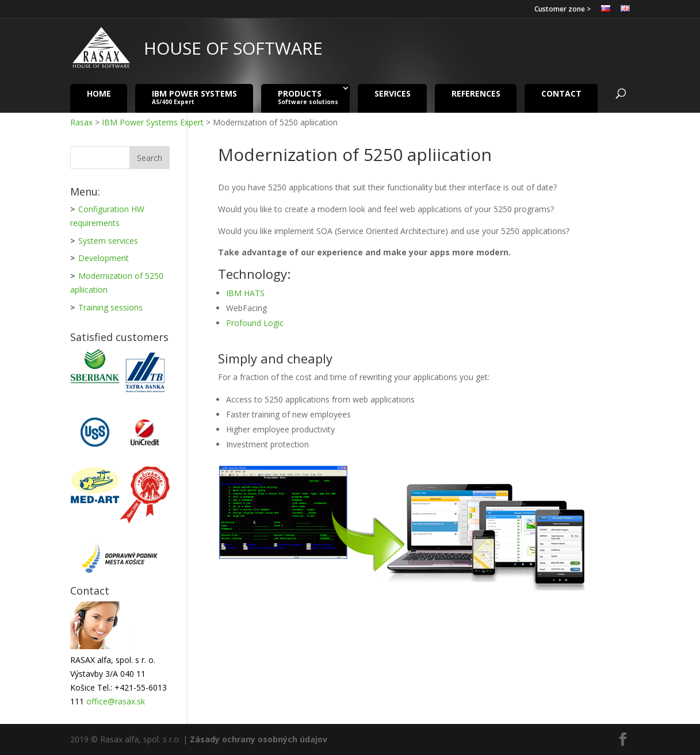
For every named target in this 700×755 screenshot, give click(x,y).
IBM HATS (245, 293)
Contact (561, 93)
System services (108, 241)
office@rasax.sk (116, 701)
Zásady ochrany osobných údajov (259, 739)
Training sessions (110, 307)
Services (393, 93)
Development (104, 258)
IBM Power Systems (194, 97)
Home (99, 93)
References (476, 93)
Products (308, 97)
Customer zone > (563, 10)
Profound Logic (255, 323)
